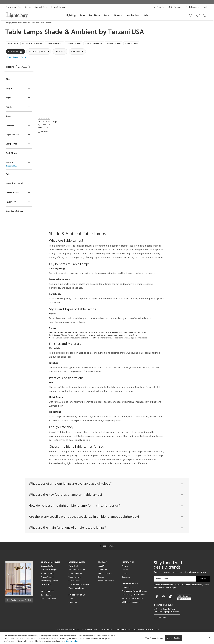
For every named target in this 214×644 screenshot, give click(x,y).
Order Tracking (175, 7)
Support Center (42, 7)
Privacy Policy (203, 591)
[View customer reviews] (184, 603)
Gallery (125, 575)
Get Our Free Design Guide (19, 605)
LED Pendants (127, 593)
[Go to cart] (205, 15)
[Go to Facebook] (157, 603)
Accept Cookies (174, 638)
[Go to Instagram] (171, 603)
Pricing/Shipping (48, 579)
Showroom (11, 7)
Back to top (107, 552)
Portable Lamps (148, 44)
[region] (107, 638)
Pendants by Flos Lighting (132, 604)
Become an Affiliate (106, 586)
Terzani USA (126, 32)
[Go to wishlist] (198, 15)
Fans (82, 16)
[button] (17, 58)
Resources (73, 608)
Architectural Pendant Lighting (134, 597)
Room (107, 16)
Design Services (25, 7)
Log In (205, 7)
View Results (29, 68)
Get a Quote (46, 601)
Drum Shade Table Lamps (36, 44)
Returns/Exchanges (49, 575)
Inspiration (133, 16)
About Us (101, 572)
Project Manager (75, 579)
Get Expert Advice (49, 604)
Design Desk (73, 572)
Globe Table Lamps (60, 44)
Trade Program (192, 7)
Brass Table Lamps (128, 44)
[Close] (210, 637)
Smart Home (14, 44)
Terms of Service (164, 593)
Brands (118, 16)
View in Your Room (76, 594)
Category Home (11, 23)
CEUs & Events (74, 586)
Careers (101, 583)
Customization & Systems (79, 590)
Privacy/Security (48, 583)
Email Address (162, 584)
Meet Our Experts (105, 579)
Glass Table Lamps (82, 44)
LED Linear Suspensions (131, 608)
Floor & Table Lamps (24, 23)
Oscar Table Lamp (53, 122)
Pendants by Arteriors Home (133, 600)
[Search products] (191, 15)
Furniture (95, 16)
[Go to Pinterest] (164, 603)
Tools (71, 604)
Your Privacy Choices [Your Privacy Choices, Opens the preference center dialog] (154, 638)
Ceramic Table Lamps (105, 44)
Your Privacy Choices (49, 587)
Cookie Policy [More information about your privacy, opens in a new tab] (72, 641)
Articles (125, 572)
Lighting (71, 16)
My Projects (159, 7)
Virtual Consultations (77, 575)
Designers (126, 583)
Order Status (46, 590)
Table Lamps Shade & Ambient (42, 23)
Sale (146, 16)
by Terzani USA (50, 126)
